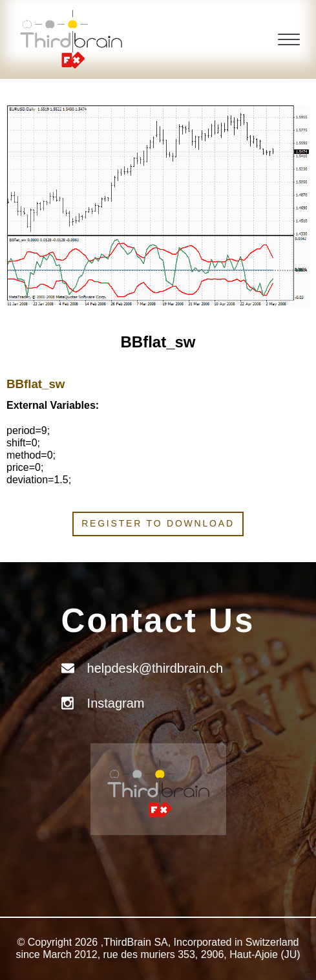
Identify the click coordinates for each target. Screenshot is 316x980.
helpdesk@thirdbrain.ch (155, 668)
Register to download (158, 523)
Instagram (116, 703)
